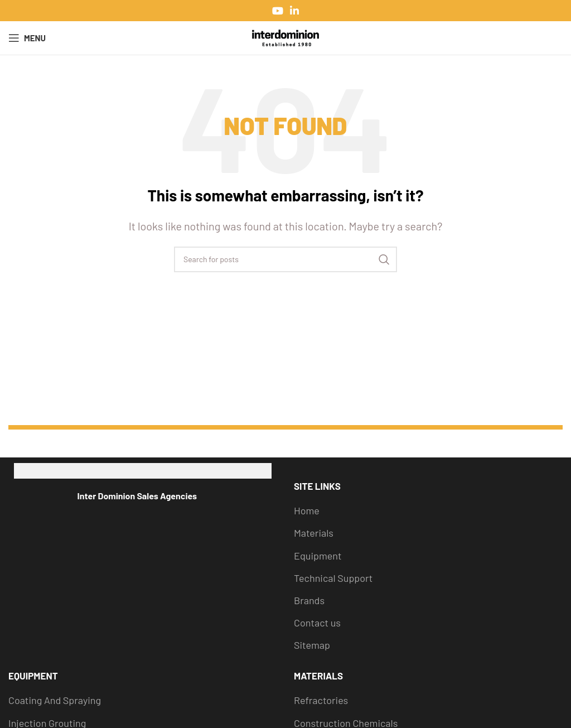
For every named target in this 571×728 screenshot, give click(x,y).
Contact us (317, 623)
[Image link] (143, 471)
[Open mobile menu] (27, 38)
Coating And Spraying (55, 700)
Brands (309, 600)
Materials (314, 533)
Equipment (318, 556)
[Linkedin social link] (294, 11)
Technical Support (333, 578)
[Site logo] (285, 37)
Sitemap (312, 645)
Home (307, 510)
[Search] (285, 259)
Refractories (321, 700)
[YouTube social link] (278, 11)
